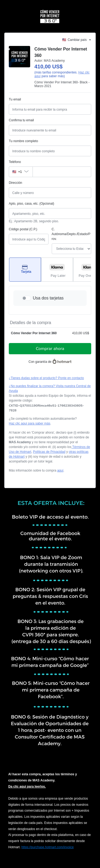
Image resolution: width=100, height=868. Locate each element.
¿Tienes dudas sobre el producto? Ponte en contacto (46, 378)
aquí (60, 470)
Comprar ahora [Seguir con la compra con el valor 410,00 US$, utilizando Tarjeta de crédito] (50, 349)
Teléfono (15, 162)
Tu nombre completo (23, 141)
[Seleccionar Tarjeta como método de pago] (25, 270)
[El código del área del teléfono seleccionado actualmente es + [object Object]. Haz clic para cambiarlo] (21, 172)
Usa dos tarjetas (48, 298)
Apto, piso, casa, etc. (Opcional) (31, 204)
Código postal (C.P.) (23, 229)
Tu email (15, 99)
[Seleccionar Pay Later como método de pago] (57, 270)
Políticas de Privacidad (49, 452)
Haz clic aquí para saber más (29, 423)
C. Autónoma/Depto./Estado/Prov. (71, 234)
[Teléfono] (62, 172)
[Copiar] (50, 408)
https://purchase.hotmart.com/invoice (47, 847)
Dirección (15, 183)
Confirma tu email (21, 120)
